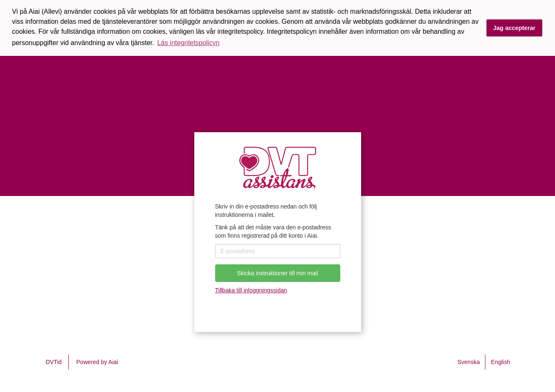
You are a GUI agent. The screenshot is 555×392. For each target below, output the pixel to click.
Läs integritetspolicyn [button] (188, 43)
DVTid (54, 362)
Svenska (469, 362)
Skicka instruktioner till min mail (277, 273)
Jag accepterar (515, 28)
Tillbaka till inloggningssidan (251, 290)
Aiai (113, 362)
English (501, 362)
